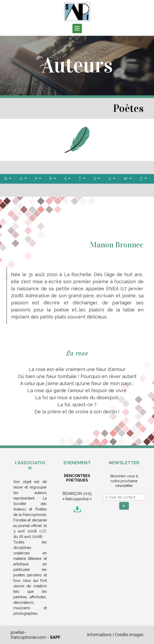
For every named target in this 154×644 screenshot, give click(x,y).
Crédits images (129, 635)
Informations (99, 635)
